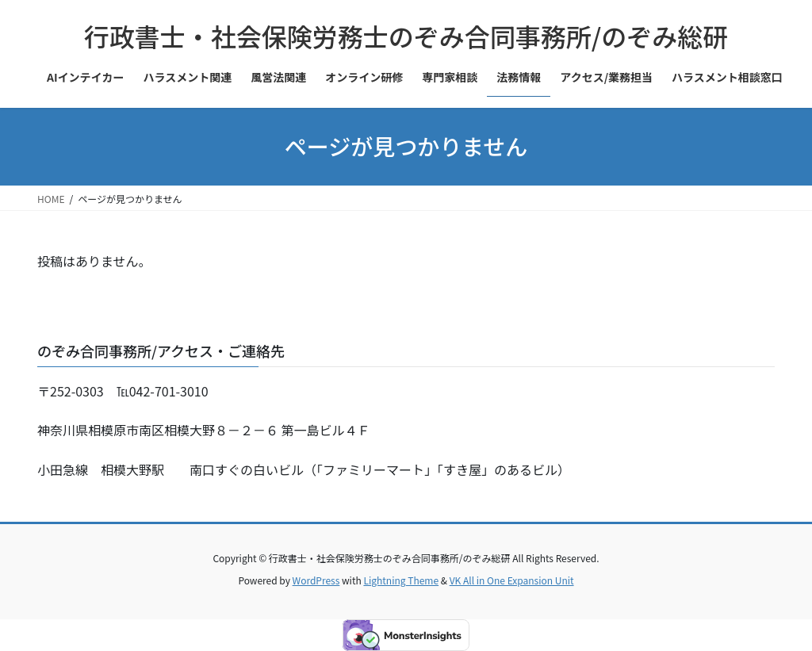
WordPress (316, 580)
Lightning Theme (401, 580)
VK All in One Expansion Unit (512, 580)
